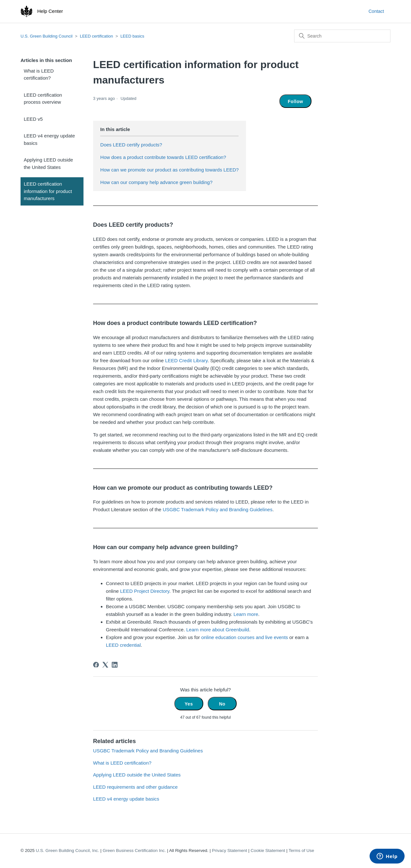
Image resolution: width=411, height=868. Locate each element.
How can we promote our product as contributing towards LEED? (169, 170)
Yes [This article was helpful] (189, 704)
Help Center (50, 11)
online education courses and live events (245, 637)
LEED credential (123, 645)
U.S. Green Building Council (47, 36)
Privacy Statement (230, 850)
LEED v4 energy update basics (49, 139)
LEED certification (96, 36)
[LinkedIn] (115, 665)
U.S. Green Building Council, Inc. (67, 850)
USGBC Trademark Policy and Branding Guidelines (218, 509)
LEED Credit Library (186, 360)
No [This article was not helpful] (222, 704)
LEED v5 (33, 119)
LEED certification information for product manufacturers (48, 191)
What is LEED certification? (39, 75)
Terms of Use (302, 850)
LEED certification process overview (43, 99)
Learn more (246, 614)
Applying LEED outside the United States (48, 163)
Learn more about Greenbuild (218, 630)
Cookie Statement (268, 850)
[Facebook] (96, 665)
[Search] (342, 36)
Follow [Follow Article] (295, 101)
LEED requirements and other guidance (136, 787)
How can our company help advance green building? (156, 182)
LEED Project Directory (145, 591)
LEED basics (132, 36)
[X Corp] (105, 665)
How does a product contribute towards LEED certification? (163, 157)
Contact (376, 11)
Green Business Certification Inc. (134, 850)
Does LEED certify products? (131, 145)
